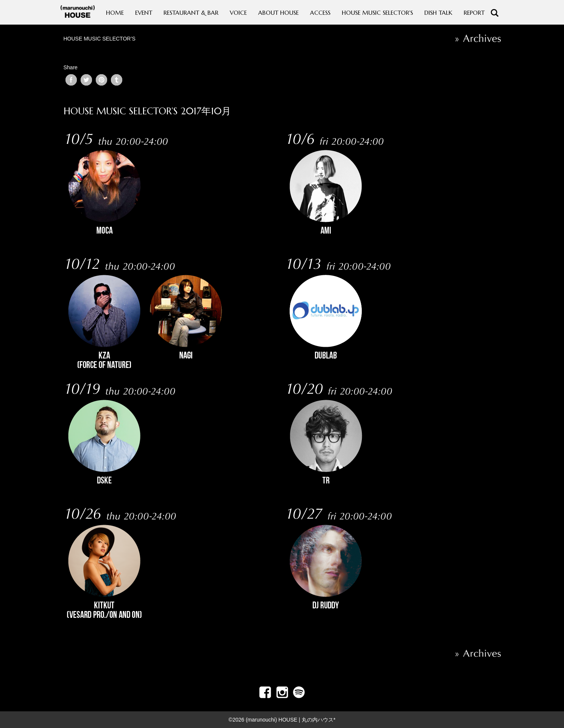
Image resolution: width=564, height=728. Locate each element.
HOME (115, 13)
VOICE (238, 13)
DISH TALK (438, 13)
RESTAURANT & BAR (191, 13)
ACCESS (320, 13)
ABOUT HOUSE (278, 13)
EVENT (144, 13)
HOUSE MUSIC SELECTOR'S (377, 13)
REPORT (474, 13)
